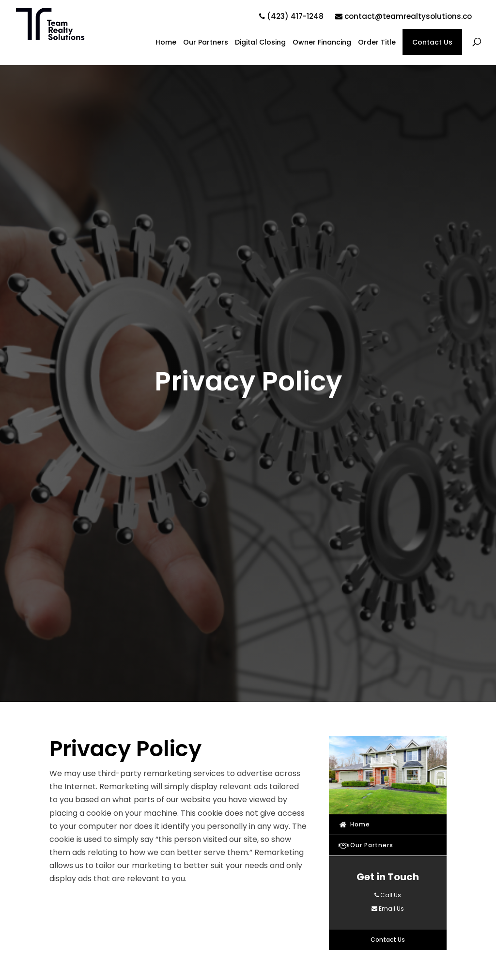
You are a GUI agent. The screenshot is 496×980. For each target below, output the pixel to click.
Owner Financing (322, 43)
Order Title (377, 43)
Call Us (388, 895)
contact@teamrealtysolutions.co (403, 16)
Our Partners (206, 43)
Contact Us (432, 42)
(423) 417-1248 (291, 16)
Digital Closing (260, 43)
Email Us (388, 909)
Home (166, 43)
